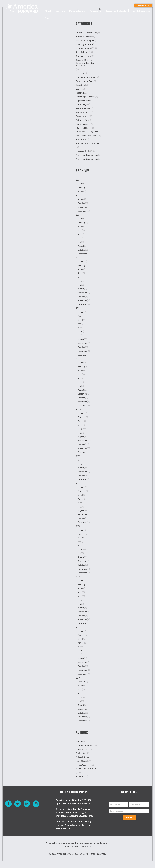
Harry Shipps (81, 761)
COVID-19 (80, 73)
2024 (78, 215)
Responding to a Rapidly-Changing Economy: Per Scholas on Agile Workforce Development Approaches (75, 812)
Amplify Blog (82, 52)
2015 (78, 627)
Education (80, 85)
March (81, 192)
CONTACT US (143, 5)
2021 (78, 359)
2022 (78, 308)
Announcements (83, 56)
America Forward (83, 48)
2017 (78, 526)
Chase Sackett (82, 749)
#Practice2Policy (83, 37)
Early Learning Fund (84, 81)
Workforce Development (87, 155)
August (81, 246)
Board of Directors (84, 60)
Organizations (82, 116)
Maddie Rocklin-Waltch (86, 769)
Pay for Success (83, 128)
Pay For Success (83, 124)
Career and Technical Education (85, 64)
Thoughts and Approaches (87, 143)
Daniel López (81, 753)
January (81, 184)
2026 (78, 180)
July (79, 242)
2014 (78, 678)
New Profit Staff (83, 112)
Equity (79, 89)
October (81, 203)
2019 (78, 456)
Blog (47, 18)
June (80, 238)
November (82, 207)
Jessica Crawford (83, 765)
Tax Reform (81, 140)
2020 (78, 409)
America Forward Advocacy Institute (108, 11)
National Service (83, 108)
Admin (79, 742)
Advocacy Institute (84, 44)
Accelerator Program (85, 41)
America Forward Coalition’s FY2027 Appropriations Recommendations (73, 802)
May (80, 234)
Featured (80, 93)
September (83, 293)
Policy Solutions (77, 11)
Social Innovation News (86, 136)
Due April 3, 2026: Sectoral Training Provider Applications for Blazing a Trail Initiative (73, 825)
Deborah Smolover (84, 757)
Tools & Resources (140, 11)
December (82, 211)
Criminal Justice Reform (86, 77)
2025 (78, 195)
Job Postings (81, 105)
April (80, 230)
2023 (78, 258)
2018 (78, 483)
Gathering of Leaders (85, 97)
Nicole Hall (80, 777)
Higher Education (83, 101)
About (48, 11)
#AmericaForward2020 (86, 33)
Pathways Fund (82, 120)
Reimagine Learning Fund (87, 132)
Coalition (60, 11)
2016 (78, 577)
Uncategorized (82, 151)
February (82, 188)
